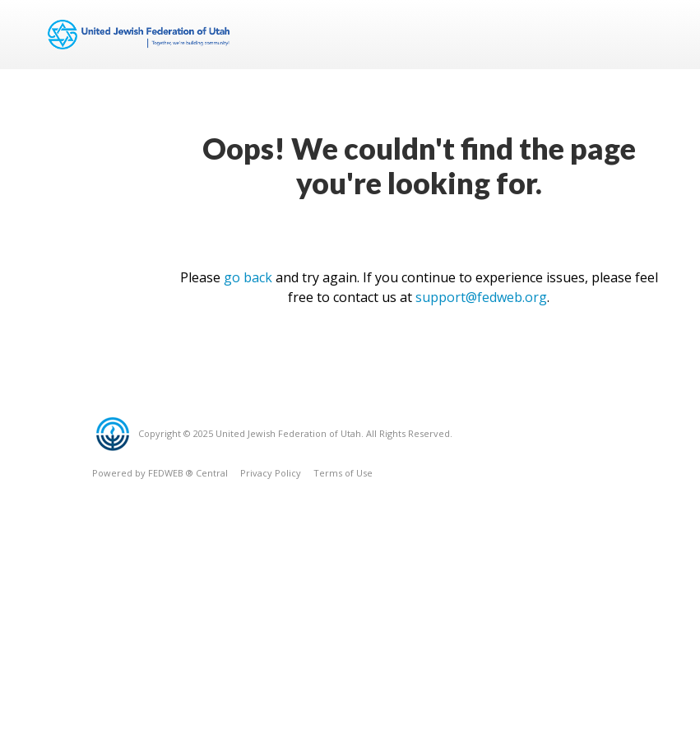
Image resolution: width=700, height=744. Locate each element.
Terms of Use (343, 473)
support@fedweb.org (481, 297)
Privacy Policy (271, 473)
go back (248, 277)
